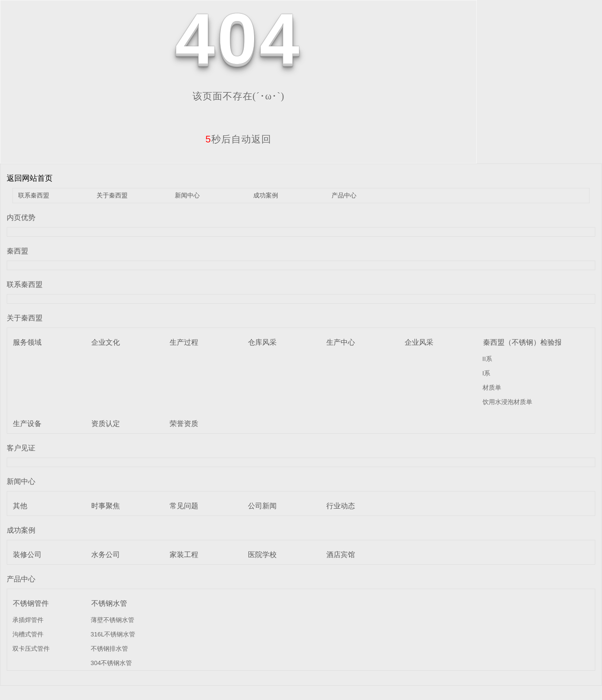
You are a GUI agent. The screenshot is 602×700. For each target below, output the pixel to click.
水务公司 (106, 554)
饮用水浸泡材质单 (507, 402)
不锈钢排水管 (109, 649)
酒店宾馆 (341, 554)
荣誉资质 (184, 423)
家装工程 (184, 554)
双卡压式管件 (31, 649)
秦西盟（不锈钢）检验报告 (526, 342)
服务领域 (27, 342)
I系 (487, 373)
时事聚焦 (106, 506)
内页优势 (21, 217)
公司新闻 (262, 506)
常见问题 (184, 506)
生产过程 (184, 342)
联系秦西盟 (34, 195)
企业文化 (106, 342)
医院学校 (262, 554)
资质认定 (106, 423)
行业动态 (341, 506)
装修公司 (27, 554)
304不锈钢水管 (112, 663)
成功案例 (266, 195)
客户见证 (21, 448)
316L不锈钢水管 (113, 634)
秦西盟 (17, 251)
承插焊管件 (28, 620)
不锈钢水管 (109, 603)
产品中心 (344, 195)
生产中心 (341, 342)
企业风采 (419, 342)
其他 (20, 506)
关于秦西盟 (112, 195)
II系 (487, 359)
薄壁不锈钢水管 (113, 620)
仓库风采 (262, 342)
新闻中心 (187, 195)
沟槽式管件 (28, 634)
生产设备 (27, 423)
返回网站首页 (30, 178)
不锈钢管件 (31, 603)
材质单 (492, 388)
